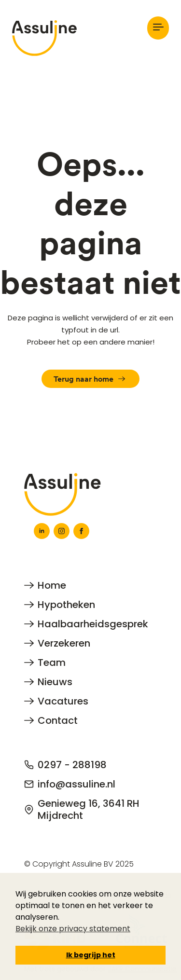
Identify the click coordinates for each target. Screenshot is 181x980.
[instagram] (62, 531)
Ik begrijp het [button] (91, 955)
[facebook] (81, 531)
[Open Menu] (158, 28)
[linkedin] (42, 531)
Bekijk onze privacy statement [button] (73, 929)
